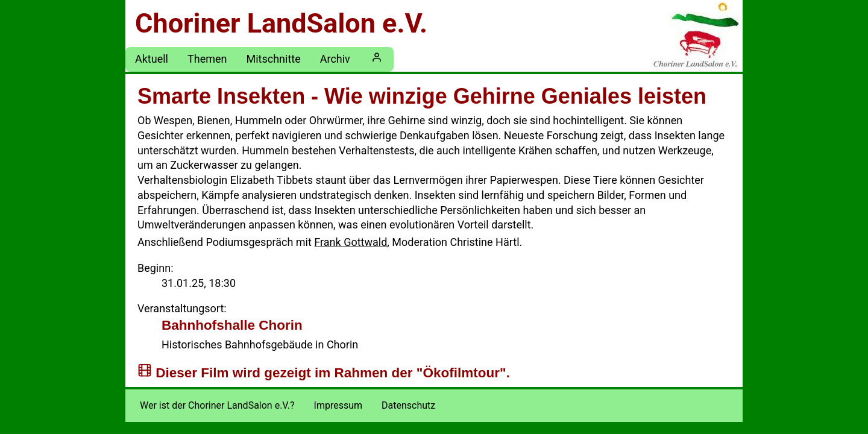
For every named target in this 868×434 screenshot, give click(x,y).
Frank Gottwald (351, 242)
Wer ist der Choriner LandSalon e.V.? (217, 405)
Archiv (335, 59)
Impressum (338, 405)
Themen (207, 59)
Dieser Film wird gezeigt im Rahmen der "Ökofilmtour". (333, 372)
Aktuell (152, 59)
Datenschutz (408, 405)
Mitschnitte (273, 59)
